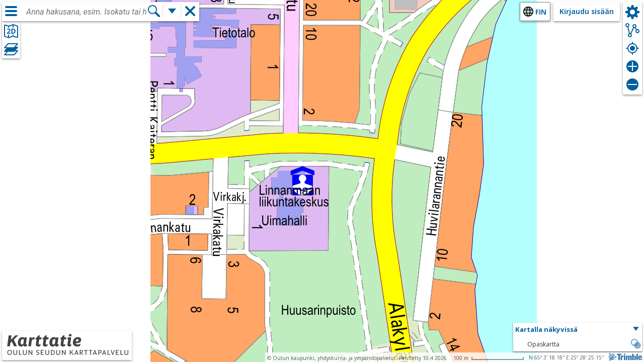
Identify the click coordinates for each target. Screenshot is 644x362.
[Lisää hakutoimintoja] (172, 11)
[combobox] (87, 12)
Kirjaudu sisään (587, 11)
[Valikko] (11, 11)
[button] (578, 330)
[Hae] (154, 11)
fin (541, 12)
